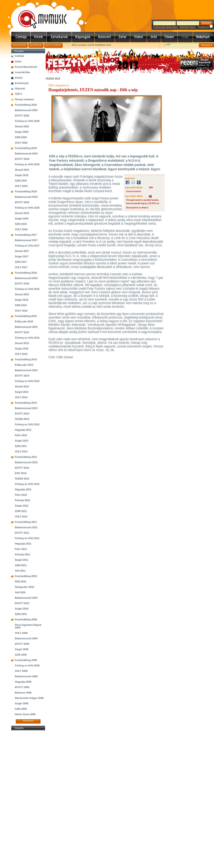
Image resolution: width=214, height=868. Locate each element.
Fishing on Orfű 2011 (27, 538)
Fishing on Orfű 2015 (27, 338)
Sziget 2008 (22, 703)
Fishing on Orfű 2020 (27, 121)
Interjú (19, 78)
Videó (139, 37)
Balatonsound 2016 (26, 278)
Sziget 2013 (22, 441)
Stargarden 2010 (25, 587)
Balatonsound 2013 (26, 408)
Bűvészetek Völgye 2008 (29, 698)
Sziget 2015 (22, 349)
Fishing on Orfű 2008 (27, 666)
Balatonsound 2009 (26, 638)
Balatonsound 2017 (26, 240)
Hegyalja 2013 (23, 430)
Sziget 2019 (22, 175)
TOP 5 (18, 94)
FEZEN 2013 (22, 419)
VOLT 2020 (21, 143)
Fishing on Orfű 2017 (27, 246)
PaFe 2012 (21, 495)
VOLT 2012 (21, 517)
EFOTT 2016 (22, 284)
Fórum (169, 37)
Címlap (21, 37)
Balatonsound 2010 (26, 598)
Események (22, 83)
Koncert (105, 37)
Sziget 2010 (22, 609)
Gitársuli (20, 88)
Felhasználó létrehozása (165, 27)
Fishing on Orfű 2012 (27, 484)
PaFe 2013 (21, 435)
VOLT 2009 (21, 633)
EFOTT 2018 (22, 202)
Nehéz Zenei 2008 (25, 714)
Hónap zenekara (24, 99)
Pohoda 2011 (23, 554)
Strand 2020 (22, 126)
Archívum (28, 721)
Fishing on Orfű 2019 (27, 164)
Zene (123, 37)
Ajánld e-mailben (53, 45)
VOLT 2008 (21, 671)
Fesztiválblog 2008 (26, 660)
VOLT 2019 (21, 186)
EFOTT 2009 (22, 644)
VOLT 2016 (21, 311)
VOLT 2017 (21, 267)
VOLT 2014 (21, 397)
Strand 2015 (22, 343)
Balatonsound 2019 (26, 154)
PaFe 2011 (21, 549)
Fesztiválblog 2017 (26, 235)
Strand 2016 (22, 294)
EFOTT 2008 (22, 687)
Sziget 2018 (22, 219)
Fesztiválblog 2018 (26, 191)
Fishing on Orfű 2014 (27, 381)
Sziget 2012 (22, 506)
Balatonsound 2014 (26, 370)
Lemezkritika (22, 72)
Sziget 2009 (22, 649)
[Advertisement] (28, 799)
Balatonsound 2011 (26, 527)
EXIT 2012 (21, 473)
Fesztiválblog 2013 (26, 403)
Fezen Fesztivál (133, 191)
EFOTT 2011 (22, 533)
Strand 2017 (22, 251)
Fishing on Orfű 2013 (27, 424)
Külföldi (19, 56)
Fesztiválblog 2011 (26, 522)
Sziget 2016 (22, 300)
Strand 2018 (22, 213)
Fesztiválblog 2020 (26, 105)
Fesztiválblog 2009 (26, 619)
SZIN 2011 (21, 565)
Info (154, 37)
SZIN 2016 (21, 305)
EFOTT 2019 (22, 159)
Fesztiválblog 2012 (26, 457)
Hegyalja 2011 (23, 544)
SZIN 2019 (21, 181)
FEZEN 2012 (22, 479)
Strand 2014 (22, 386)
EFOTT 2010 (22, 603)
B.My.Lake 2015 (24, 321)
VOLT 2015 (21, 354)
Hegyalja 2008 (23, 682)
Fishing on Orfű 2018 (27, 208)
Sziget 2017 (22, 256)
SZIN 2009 (21, 655)
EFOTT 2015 (22, 332)
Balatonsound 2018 (26, 197)
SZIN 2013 (21, 446)
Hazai (18, 61)
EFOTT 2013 (22, 414)
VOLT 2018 (21, 229)
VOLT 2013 (21, 451)
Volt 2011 (20, 571)
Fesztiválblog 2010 (26, 576)
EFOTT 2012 (22, 468)
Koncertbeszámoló (26, 67)
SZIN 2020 (21, 137)
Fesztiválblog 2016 (26, 273)
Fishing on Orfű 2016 (27, 289)
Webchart (203, 37)
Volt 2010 (20, 592)
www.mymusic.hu (39, 15)
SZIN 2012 (21, 511)
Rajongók (83, 37)
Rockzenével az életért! (137, 208)
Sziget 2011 (22, 560)
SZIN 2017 (21, 262)
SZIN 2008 (21, 709)
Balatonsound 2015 (26, 327)
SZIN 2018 (21, 224)
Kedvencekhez (19, 45)
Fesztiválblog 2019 (26, 148)
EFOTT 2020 (22, 116)
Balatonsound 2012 (26, 462)
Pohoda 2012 (23, 500)
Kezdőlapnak (36, 45)
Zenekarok (59, 37)
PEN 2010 (20, 582)
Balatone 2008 (23, 693)
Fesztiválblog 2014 (26, 359)
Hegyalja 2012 (23, 489)
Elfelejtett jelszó (187, 27)
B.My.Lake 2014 (24, 365)
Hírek (39, 37)
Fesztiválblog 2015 (26, 316)
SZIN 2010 (21, 614)
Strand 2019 (22, 170)
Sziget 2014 (22, 392)
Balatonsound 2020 (26, 110)
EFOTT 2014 (22, 376)
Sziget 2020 (22, 132)
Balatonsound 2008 (26, 676)
